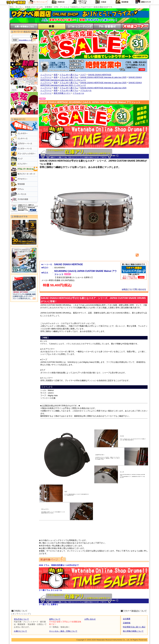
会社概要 (127, 619)
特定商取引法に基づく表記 (134, 627)
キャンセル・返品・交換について (63, 631)
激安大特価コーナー (62, 93)
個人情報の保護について (133, 631)
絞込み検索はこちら (25, 40)
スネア (83, 75)
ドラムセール (86, 90)
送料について (55, 619)
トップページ (46, 75)
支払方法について (21, 619)
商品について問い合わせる (134, 289)
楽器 (56, 75)
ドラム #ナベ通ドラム (69, 75)
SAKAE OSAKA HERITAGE (100, 75)
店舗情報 (127, 623)
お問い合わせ (90, 619)
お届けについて (20, 631)
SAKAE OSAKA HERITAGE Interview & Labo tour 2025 (103, 77)
